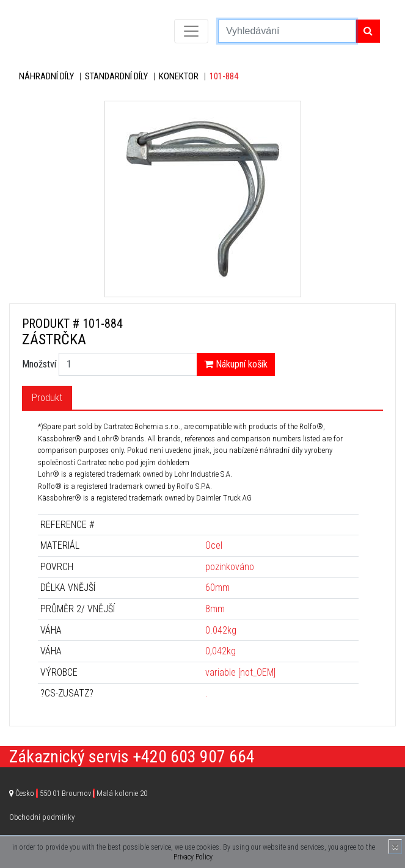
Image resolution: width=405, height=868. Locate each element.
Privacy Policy (193, 857)
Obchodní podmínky (42, 817)
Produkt (47, 398)
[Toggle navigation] (191, 31)
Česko (81, 793)
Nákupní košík (236, 364)
